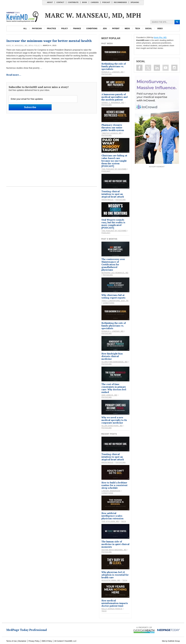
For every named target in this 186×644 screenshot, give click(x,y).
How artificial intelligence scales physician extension (112, 516)
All (25, 29)
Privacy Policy (34, 641)
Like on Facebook (139, 68)
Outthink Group (174, 641)
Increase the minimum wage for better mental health (49, 41)
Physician (37, 29)
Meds (127, 29)
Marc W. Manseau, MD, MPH (19, 45)
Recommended (120, 2)
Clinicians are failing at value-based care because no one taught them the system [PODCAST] (114, 161)
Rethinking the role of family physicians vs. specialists (114, 66)
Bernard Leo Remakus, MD (115, 273)
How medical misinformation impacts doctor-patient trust (115, 603)
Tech (138, 29)
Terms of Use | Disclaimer (16, 641)
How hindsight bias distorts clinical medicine (112, 356)
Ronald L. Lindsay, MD (113, 72)
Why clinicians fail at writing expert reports (113, 296)
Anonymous (108, 200)
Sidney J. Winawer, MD (113, 103)
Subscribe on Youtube (166, 68)
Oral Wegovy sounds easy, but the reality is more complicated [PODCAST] (113, 224)
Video (160, 29)
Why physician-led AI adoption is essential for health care (115, 575)
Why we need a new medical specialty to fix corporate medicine (114, 420)
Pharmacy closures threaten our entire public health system (113, 128)
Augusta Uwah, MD (111, 580)
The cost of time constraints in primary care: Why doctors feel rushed (114, 388)
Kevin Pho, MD (160, 37)
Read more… (14, 75)
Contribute (73, 2)
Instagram (174, 68)
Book (85, 2)
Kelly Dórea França (112, 609)
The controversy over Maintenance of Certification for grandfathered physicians (113, 264)
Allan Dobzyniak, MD (112, 426)
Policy (65, 29)
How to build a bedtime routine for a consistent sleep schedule (114, 485)
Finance (77, 29)
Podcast (106, 2)
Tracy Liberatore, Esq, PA (115, 301)
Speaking (135, 2)
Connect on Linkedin (157, 68)
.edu (105, 29)
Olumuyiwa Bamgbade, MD (115, 362)
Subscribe (30, 107)
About (50, 2)
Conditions (92, 29)
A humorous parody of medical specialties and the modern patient (115, 97)
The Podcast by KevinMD (114, 169)
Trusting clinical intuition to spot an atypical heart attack (113, 194)
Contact (60, 2)
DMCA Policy (47, 641)
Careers (95, 2)
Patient (116, 29)
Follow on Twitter (148, 68)
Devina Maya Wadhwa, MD (114, 550)
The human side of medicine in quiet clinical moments (115, 544)
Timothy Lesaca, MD (112, 133)
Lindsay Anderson (111, 491)
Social (149, 29)
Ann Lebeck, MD (109, 395)
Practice (51, 29)
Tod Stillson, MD (110, 521)
